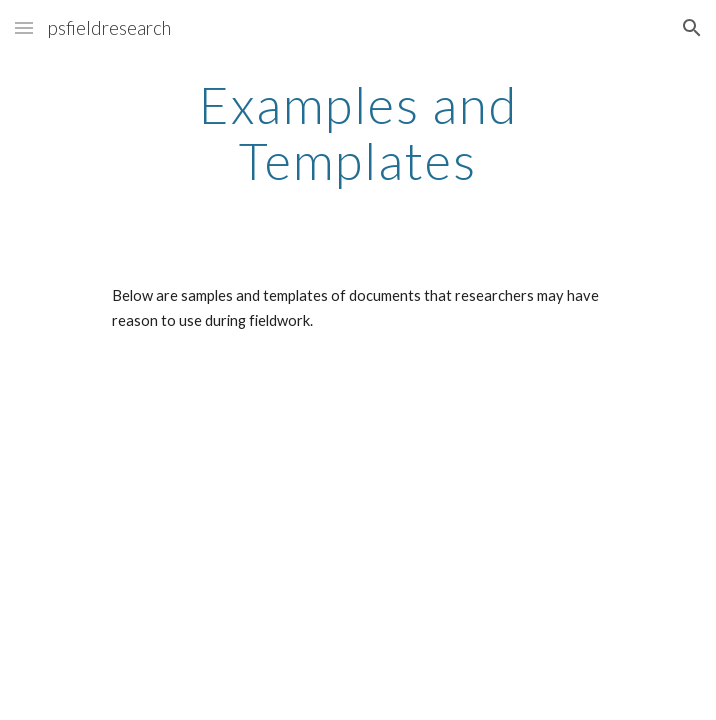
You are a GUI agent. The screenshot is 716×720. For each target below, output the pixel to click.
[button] (24, 27)
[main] (357, 132)
